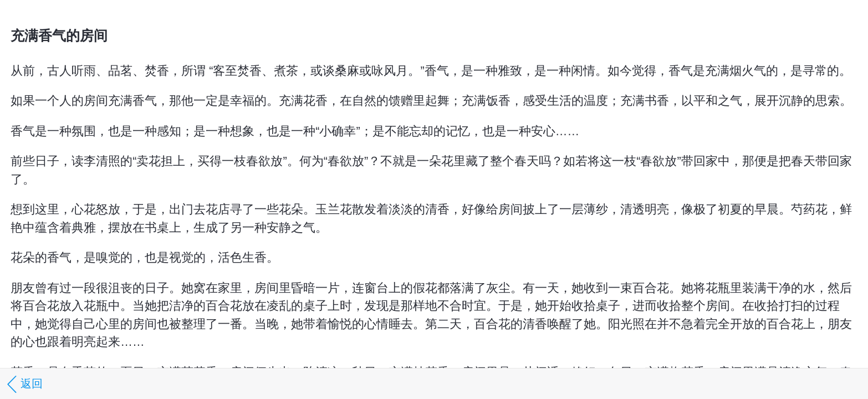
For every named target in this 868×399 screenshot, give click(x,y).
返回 (23, 384)
